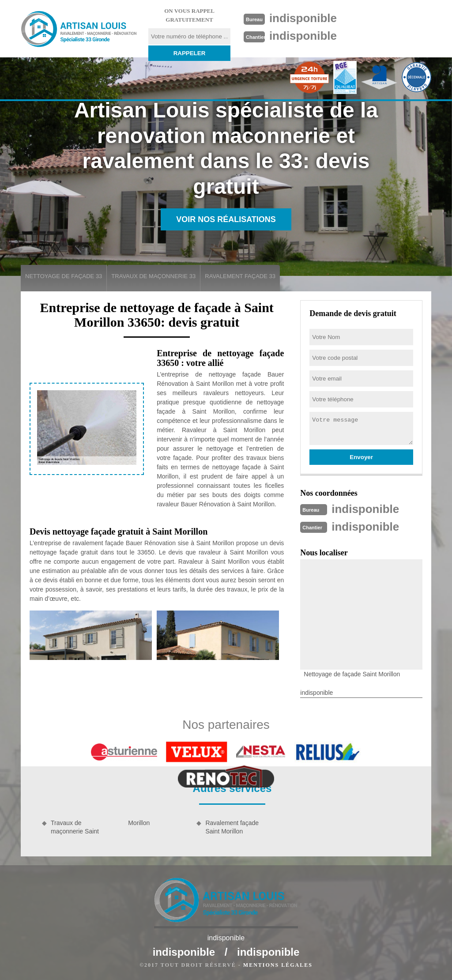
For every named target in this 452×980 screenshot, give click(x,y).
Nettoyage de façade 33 (64, 276)
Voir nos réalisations (226, 219)
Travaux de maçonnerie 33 (153, 276)
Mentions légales (278, 965)
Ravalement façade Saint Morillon (232, 827)
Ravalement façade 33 (240, 276)
